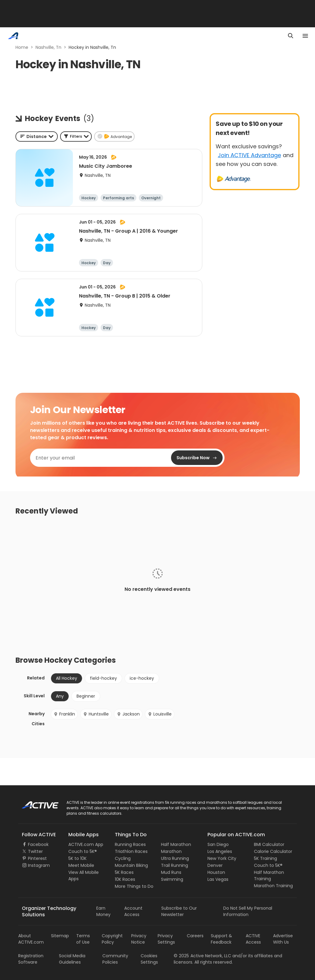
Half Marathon (176, 844)
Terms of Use (83, 939)
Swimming (172, 879)
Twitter (35, 851)
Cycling (123, 858)
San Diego (218, 844)
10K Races (125, 879)
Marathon (171, 851)
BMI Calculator (269, 844)
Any (60, 696)
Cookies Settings (149, 959)
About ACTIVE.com (31, 939)
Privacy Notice (139, 939)
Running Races (130, 844)
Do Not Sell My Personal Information (248, 911)
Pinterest (37, 858)
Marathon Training (273, 886)
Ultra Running (175, 858)
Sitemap (60, 936)
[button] (76, 136)
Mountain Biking (131, 865)
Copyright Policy (112, 939)
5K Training (265, 858)
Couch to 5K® (83, 851)
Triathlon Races (131, 851)
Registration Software (31, 959)
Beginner (86, 696)
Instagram (39, 865)
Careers (195, 936)
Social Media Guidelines (72, 959)
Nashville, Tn (48, 47)
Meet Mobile (81, 865)
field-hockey (103, 678)
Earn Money (103, 911)
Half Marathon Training (269, 876)
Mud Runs (171, 872)
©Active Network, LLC (202, 956)
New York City (222, 858)
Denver (215, 865)
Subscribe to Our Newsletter (179, 911)
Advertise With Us (283, 939)
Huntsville (96, 714)
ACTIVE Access (253, 939)
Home (22, 47)
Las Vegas (218, 879)
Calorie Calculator (273, 851)
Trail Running (175, 865)
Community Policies (115, 959)
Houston (216, 872)
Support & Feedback (221, 939)
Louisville (160, 714)
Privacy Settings (166, 939)
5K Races (124, 872)
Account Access (133, 911)
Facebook (38, 844)
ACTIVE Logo (35, 803)
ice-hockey (142, 678)
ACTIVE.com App (86, 844)
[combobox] (37, 136)
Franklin (64, 714)
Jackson (128, 714)
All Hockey (67, 678)
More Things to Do (134, 886)
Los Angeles (220, 851)
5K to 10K (77, 858)
